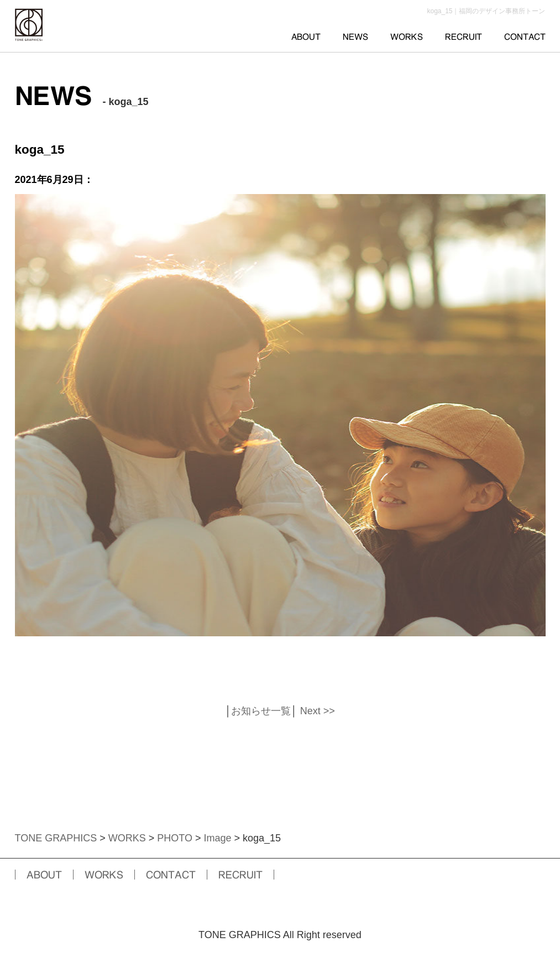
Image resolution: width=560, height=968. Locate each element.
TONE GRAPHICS (56, 838)
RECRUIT (464, 37)
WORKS (407, 37)
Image (217, 838)
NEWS (355, 37)
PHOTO (175, 838)
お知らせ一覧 (261, 711)
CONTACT (525, 37)
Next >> (318, 711)
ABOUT (306, 37)
